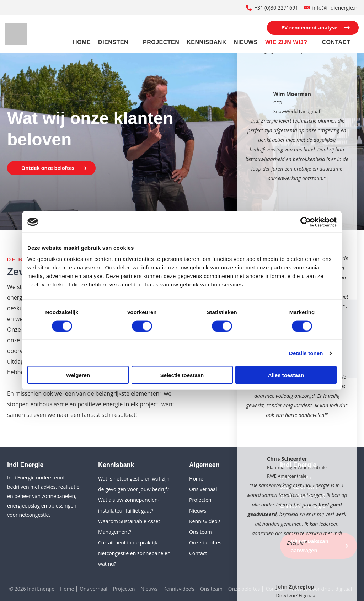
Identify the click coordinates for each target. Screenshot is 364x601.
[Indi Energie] (16, 34)
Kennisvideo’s (205, 521)
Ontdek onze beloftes (48, 168)
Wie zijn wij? (286, 42)
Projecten (161, 42)
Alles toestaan (286, 375)
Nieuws (246, 42)
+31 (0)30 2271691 (276, 8)
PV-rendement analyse (309, 28)
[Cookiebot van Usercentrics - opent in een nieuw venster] (306, 222)
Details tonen (306, 353)
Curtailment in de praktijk (128, 543)
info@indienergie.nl (336, 8)
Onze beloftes (205, 543)
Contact (336, 42)
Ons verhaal (203, 489)
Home (82, 42)
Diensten (113, 42)
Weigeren (78, 375)
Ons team (200, 532)
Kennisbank (207, 42)
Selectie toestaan (182, 375)
